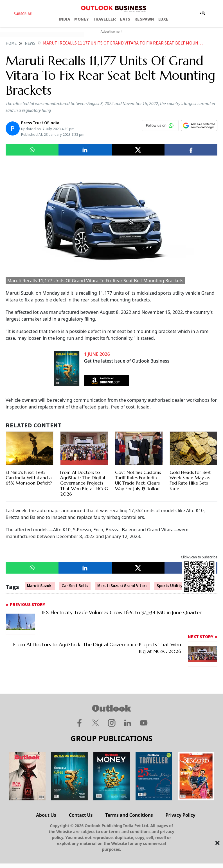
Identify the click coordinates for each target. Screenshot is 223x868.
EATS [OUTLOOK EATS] (125, 19)
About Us (46, 815)
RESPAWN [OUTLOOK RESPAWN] (144, 19)
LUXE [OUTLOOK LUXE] (163, 19)
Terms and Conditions (129, 815)
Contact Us (81, 815)
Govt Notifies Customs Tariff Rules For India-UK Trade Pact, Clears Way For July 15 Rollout (138, 480)
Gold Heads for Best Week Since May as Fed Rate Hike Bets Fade (190, 480)
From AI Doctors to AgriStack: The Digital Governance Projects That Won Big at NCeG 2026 (84, 483)
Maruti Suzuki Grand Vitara (122, 586)
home (11, 44)
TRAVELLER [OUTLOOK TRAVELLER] (104, 19)
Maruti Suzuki (40, 586)
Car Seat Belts (75, 586)
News (30, 44)
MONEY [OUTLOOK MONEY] (81, 19)
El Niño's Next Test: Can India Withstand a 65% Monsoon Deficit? (29, 478)
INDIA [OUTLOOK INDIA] (64, 19)
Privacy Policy (181, 815)
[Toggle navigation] (202, 14)
